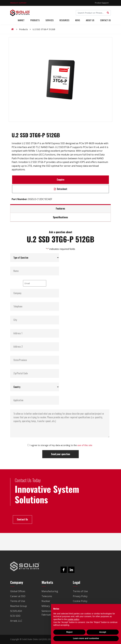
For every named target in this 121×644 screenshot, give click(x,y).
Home (13, 29)
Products (35, 20)
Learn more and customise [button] (86, 638)
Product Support (102, 3)
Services (50, 20)
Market (21, 20)
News (78, 20)
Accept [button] (103, 632)
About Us (90, 20)
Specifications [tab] (60, 217)
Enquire (61, 180)
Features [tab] (60, 208)
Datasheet (61, 189)
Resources (64, 20)
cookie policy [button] (73, 619)
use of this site (85, 445)
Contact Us (105, 20)
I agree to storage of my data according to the (61, 445)
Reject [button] (69, 632)
